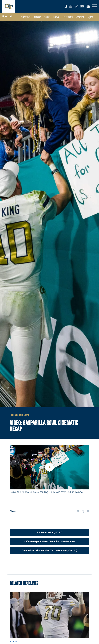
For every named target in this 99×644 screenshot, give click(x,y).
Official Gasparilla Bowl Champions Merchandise (49, 541)
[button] (66, 6)
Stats (47, 17)
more (90, 17)
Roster (37, 17)
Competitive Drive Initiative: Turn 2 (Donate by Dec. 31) (49, 550)
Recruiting (68, 17)
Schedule (26, 17)
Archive (80, 17)
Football (7, 16)
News (56, 17)
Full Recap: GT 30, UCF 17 (49, 532)
